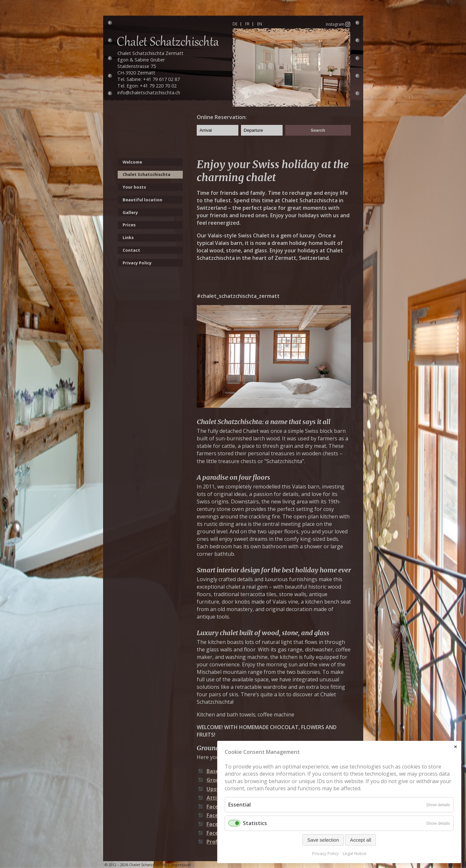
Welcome (132, 162)
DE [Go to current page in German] (235, 24)
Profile (215, 842)
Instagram (338, 24)
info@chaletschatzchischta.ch (149, 93)
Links (128, 237)
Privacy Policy (137, 263)
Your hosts (134, 187)
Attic (213, 798)
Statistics (255, 823)
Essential (240, 805)
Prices (129, 225)
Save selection (323, 840)
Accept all (360, 840)
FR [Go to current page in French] (247, 24)
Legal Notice (355, 854)
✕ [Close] (455, 747)
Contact (131, 250)
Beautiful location (142, 200)
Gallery (130, 212)
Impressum (181, 865)
